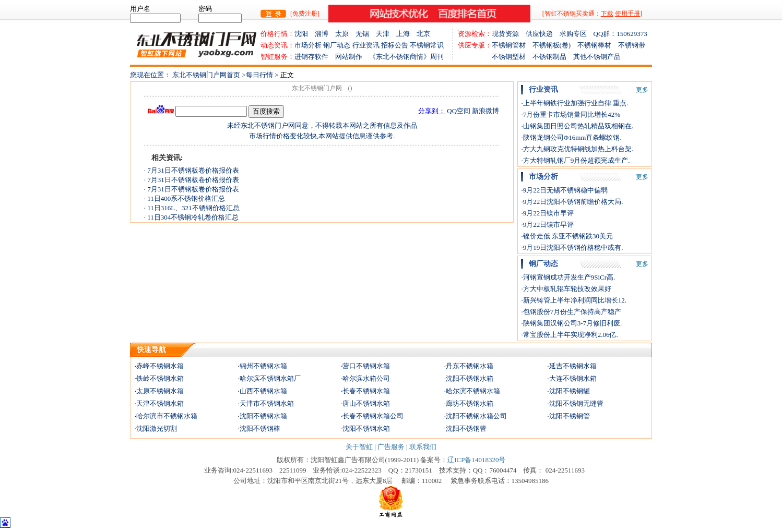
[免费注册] (305, 14)
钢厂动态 (337, 45)
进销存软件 (315, 57)
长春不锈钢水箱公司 (373, 416)
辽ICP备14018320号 (476, 460)
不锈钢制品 (553, 57)
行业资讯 (366, 45)
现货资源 (509, 34)
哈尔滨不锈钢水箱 (473, 391)
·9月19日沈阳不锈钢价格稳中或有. (572, 247)
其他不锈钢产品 (597, 57)
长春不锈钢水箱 (366, 391)
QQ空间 (459, 111)
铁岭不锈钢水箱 (160, 378)
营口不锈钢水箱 (366, 366)
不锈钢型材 (495, 57)
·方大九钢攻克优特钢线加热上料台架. (577, 149)
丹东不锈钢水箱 (470, 366)
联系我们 (423, 447)
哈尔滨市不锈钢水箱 (167, 416)
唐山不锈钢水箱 (366, 403)
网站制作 (352, 57)
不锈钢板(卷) (555, 45)
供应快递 (543, 34)
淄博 (325, 34)
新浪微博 (485, 111)
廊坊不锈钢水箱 (470, 403)
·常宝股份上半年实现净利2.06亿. (569, 335)
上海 (406, 34)
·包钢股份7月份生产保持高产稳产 (571, 312)
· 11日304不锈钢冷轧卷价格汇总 (192, 217)
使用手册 (627, 14)
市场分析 (308, 45)
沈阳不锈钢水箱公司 (476, 416)
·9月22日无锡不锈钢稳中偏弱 (564, 190)
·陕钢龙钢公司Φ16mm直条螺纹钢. (571, 137)
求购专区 (577, 34)
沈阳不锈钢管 (570, 416)
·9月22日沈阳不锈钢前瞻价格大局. (572, 202)
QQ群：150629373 (620, 34)
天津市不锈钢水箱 (267, 403)
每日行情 (260, 75)
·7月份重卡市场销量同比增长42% (571, 114)
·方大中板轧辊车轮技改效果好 (566, 289)
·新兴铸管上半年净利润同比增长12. (574, 300)
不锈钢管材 (512, 45)
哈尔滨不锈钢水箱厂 (270, 378)
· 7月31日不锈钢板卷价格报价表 (192, 170)
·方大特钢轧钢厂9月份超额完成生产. (575, 160)
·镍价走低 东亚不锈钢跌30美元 (567, 236)
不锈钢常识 (427, 45)
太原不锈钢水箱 (160, 391)
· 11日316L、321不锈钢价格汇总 (192, 208)
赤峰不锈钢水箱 (160, 366)
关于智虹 (359, 447)
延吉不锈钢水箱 (573, 366)
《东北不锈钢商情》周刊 (406, 57)
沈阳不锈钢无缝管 (576, 403)
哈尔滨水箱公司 (366, 378)
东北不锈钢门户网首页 (206, 75)
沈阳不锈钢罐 (570, 391)
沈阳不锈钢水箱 (470, 378)
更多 (642, 90)
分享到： (432, 111)
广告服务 (391, 447)
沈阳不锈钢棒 (260, 428)
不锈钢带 (632, 45)
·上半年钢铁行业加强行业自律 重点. (574, 103)
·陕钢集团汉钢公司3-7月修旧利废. (571, 323)
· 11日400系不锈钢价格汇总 (185, 198)
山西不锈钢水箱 (263, 391)
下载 (607, 14)
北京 (423, 34)
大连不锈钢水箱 (573, 378)
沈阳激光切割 (157, 428)
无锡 (366, 34)
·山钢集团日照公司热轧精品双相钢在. (577, 126)
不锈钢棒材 (598, 45)
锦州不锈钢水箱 (263, 366)
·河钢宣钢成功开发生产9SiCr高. (568, 277)
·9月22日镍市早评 (547, 213)
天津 (386, 34)
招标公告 (395, 45)
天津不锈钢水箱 (160, 403)
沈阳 (305, 34)
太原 (345, 34)
